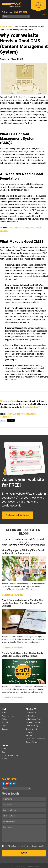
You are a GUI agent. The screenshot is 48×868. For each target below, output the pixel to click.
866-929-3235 (21, 12)
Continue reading (13, 595)
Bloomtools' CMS (8, 401)
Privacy (5, 759)
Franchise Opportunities (11, 755)
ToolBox (5, 719)
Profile (4, 749)
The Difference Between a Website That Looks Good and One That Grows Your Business (23, 603)
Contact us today (31, 407)
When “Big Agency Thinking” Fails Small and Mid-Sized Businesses (23, 552)
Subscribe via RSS (3, 420)
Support (5, 722)
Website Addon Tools (33, 719)
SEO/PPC (29, 736)
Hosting (29, 732)
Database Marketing (34, 722)
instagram (14, 784)
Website (25, 414)
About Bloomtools (8, 716)
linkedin (11, 784)
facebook (3, 784)
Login (4, 726)
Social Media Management (36, 739)
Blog (10, 27)
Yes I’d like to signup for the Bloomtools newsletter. (24, 846)
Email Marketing (32, 726)
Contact (5, 729)
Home (3, 27)
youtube (7, 784)
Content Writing (32, 742)
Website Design (32, 716)
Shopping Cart (31, 729)
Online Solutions (32, 713)
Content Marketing (13, 414)
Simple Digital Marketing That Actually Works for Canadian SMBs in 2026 (22, 654)
